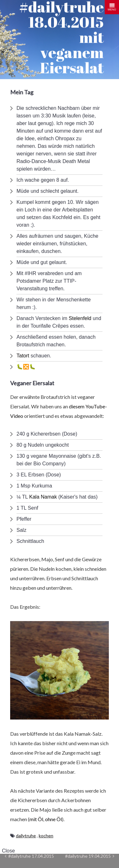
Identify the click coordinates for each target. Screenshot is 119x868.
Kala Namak (43, 497)
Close (8, 851)
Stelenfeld (80, 318)
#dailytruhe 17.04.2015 (29, 856)
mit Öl (36, 819)
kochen (46, 836)
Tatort (23, 356)
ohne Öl (53, 819)
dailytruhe (26, 836)
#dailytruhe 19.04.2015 (90, 856)
